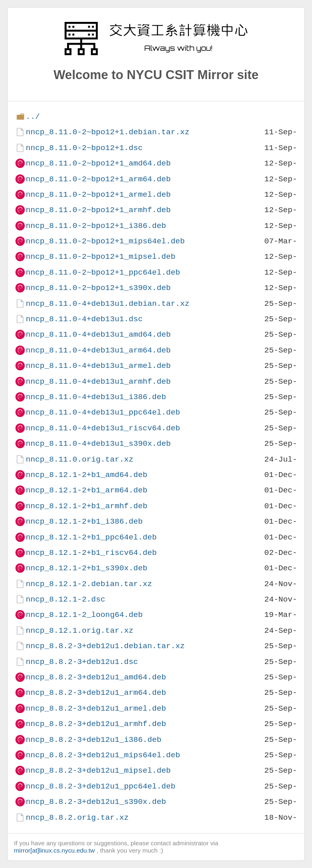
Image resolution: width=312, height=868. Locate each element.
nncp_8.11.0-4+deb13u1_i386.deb (96, 397)
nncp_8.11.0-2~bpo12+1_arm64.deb (98, 179)
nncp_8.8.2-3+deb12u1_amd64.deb (96, 677)
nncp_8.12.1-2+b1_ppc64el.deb (91, 537)
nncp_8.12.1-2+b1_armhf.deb (86, 506)
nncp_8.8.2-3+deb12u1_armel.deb (96, 708)
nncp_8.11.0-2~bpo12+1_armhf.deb (98, 210)
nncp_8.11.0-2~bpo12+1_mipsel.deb (100, 257)
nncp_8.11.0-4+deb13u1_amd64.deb (98, 334)
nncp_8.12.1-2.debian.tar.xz (89, 584)
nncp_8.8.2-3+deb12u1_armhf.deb (96, 724)
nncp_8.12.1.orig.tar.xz (79, 631)
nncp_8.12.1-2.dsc (65, 599)
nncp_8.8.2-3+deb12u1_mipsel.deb (98, 770)
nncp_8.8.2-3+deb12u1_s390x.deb (96, 802)
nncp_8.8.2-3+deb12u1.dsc (82, 662)
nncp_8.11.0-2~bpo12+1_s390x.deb (98, 288)
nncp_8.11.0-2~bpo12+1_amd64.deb (98, 163)
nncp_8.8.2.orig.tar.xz (77, 818)
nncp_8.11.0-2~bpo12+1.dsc (84, 148)
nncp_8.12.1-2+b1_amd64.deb (86, 475)
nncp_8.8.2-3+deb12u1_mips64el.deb (103, 755)
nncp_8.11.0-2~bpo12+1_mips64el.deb (105, 241)
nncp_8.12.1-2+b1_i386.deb (84, 521)
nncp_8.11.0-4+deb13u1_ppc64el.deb (103, 412)
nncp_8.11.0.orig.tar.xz (79, 459)
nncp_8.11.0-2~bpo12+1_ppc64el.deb (103, 272)
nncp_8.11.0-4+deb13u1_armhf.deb (98, 381)
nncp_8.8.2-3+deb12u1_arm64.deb (96, 693)
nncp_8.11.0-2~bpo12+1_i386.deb (96, 226)
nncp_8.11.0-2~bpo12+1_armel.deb (98, 194)
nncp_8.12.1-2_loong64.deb (84, 615)
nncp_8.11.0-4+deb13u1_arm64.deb (98, 350)
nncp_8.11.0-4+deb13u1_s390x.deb (98, 444)
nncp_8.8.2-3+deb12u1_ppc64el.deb (100, 786)
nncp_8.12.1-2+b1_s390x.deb (86, 568)
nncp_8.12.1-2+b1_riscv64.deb (91, 553)
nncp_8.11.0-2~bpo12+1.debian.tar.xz (107, 132)
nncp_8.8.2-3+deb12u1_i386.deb (93, 740)
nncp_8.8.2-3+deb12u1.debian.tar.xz (105, 646)
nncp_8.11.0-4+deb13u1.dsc (84, 319)
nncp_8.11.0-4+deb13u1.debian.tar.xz (107, 304)
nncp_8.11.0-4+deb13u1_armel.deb (98, 366)
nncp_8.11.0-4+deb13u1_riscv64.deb (103, 428)
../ (33, 117)
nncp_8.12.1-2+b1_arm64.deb (86, 490)
